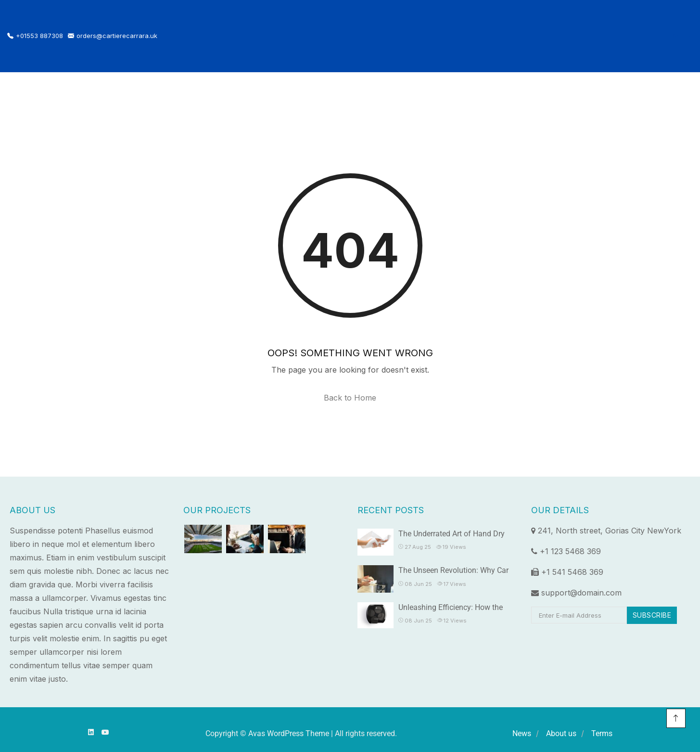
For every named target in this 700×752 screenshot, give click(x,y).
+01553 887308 (35, 36)
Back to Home (350, 398)
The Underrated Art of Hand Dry (452, 534)
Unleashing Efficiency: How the (451, 607)
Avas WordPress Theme (289, 733)
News (522, 733)
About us (561, 733)
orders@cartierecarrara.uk (113, 36)
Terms (602, 733)
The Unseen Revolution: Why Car (453, 570)
